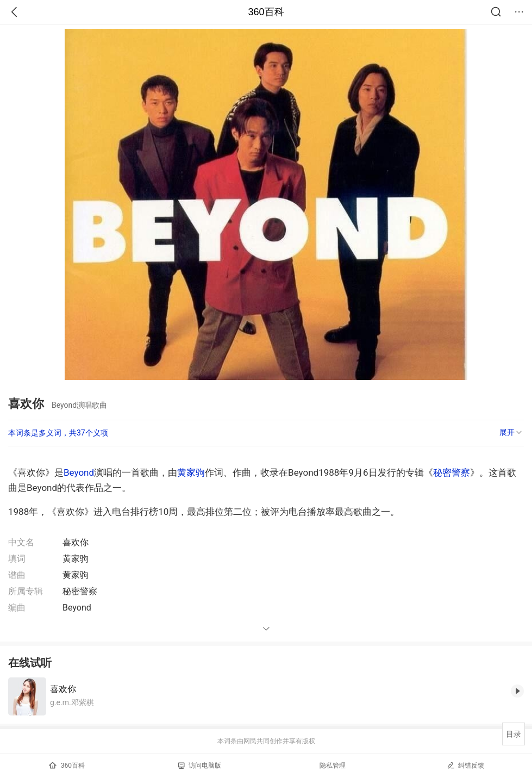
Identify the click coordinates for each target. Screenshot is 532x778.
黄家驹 (191, 472)
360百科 (266, 12)
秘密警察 (452, 472)
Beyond (79, 472)
